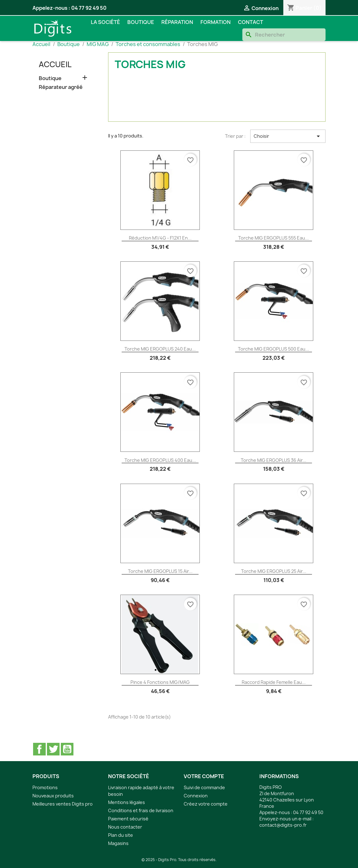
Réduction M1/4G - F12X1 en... (160, 238)
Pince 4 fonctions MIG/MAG (160, 682)
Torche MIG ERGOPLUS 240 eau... (160, 349)
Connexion (196, 796)
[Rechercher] (284, 35)
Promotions (45, 787)
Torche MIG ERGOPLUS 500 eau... (274, 349)
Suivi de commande (204, 787)
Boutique (141, 22)
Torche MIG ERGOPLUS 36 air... (274, 460)
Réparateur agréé (61, 87)
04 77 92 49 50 (89, 8)
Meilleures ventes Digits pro (63, 804)
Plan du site (121, 835)
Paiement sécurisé (128, 819)
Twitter (53, 749)
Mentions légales (127, 802)
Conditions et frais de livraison (141, 810)
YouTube (67, 749)
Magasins (118, 843)
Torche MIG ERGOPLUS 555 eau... (274, 238)
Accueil (55, 64)
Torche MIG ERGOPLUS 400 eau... (160, 460)
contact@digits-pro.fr (283, 825)
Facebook (39, 749)
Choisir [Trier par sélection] (288, 136)
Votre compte (204, 776)
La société (105, 22)
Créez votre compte (206, 804)
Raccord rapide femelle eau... (274, 682)
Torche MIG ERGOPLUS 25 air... (274, 571)
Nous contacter (125, 827)
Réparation (177, 22)
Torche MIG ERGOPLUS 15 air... (160, 571)
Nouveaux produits (53, 796)
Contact (251, 22)
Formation (216, 22)
